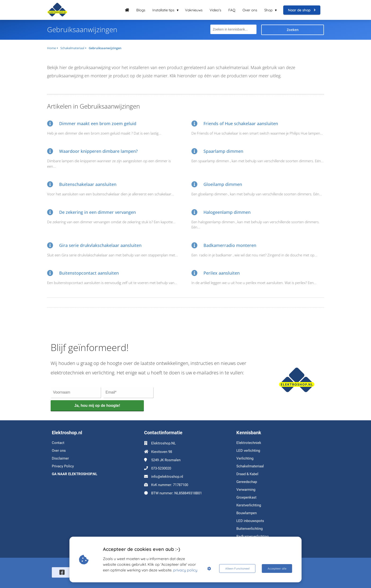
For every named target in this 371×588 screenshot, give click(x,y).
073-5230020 (161, 468)
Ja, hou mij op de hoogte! (97, 406)
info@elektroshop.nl (167, 477)
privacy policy (185, 570)
